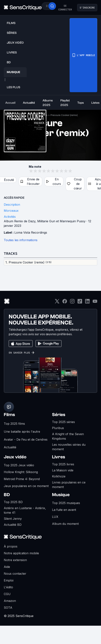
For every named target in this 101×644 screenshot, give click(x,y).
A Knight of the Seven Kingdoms (68, 436)
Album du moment (65, 524)
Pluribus (58, 428)
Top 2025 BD (13, 502)
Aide (7, 567)
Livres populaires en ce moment (69, 485)
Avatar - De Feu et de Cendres (26, 439)
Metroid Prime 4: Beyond (22, 479)
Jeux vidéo (15, 457)
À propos (11, 546)
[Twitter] (57, 302)
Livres (59, 457)
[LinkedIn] (87, 302)
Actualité (10, 447)
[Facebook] (65, 302)
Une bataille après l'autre (22, 432)
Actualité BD (13, 525)
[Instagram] (72, 302)
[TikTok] (80, 302)
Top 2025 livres (63, 464)
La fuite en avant (64, 510)
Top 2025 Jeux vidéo (19, 465)
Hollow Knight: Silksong (21, 472)
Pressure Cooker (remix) (64, 115)
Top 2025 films (14, 424)
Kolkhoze (59, 476)
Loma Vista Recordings (31, 232)
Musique (61, 495)
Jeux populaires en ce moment (26, 486)
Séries (59, 415)
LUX (55, 517)
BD (7, 495)
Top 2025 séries (63, 422)
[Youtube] (95, 302)
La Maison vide (63, 470)
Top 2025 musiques (66, 503)
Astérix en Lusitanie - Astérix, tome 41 (25, 510)
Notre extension (15, 560)
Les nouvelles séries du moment (69, 447)
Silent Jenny (13, 519)
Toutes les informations (21, 240)
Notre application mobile (21, 553)
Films (9, 415)
